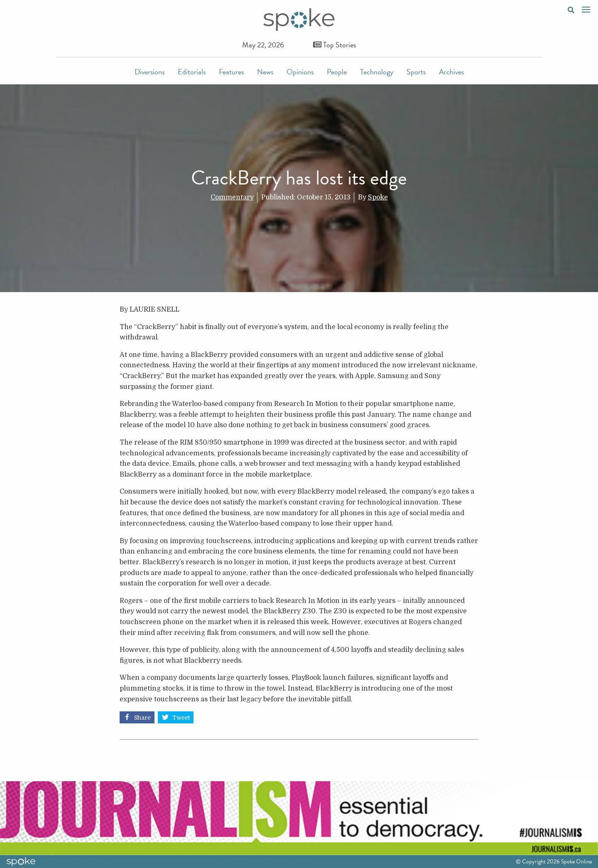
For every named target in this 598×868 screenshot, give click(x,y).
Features (231, 72)
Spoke (378, 197)
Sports (416, 72)
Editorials (192, 72)
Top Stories (335, 45)
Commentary (232, 197)
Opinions (300, 72)
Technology (377, 72)
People (337, 72)
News (265, 72)
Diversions (149, 72)
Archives (451, 72)
